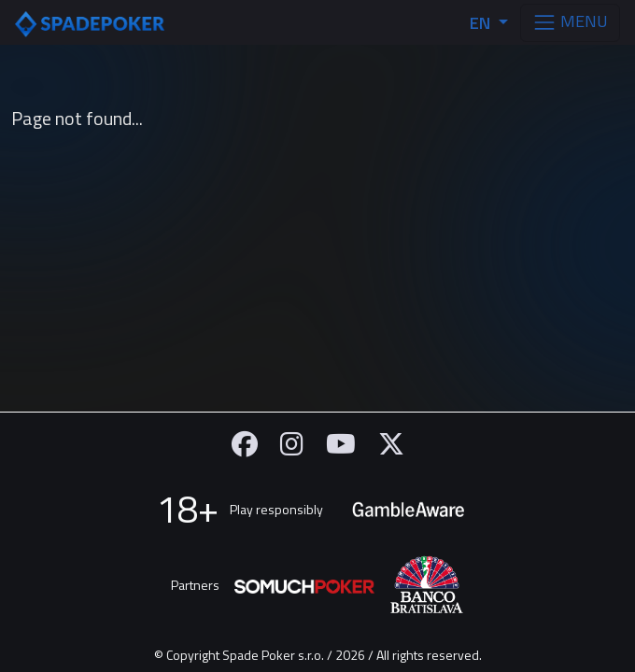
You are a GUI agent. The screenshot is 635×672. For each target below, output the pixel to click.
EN (482, 23)
